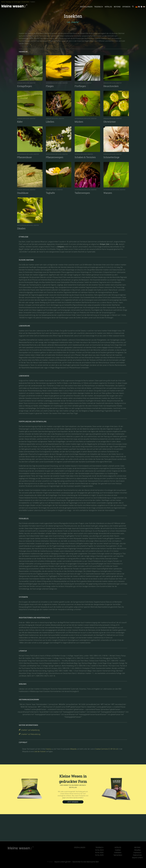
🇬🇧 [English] (139, 7)
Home (3, 2)
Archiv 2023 (99, 850)
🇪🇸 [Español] (144, 7)
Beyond (137, 847)
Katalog (118, 847)
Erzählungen (86, 7)
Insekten (118, 850)
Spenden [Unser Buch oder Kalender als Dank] (126, 7)
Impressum (137, 852)
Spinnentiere (118, 855)
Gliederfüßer (26, 2)
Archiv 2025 (99, 855)
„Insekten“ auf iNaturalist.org (30, 734)
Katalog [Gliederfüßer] (108, 7)
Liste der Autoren (40, 751)
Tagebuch (99, 847)
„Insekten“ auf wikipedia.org (29, 730)
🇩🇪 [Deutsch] (136, 7)
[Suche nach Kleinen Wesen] (133, 7)
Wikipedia (73, 749)
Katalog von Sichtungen (13, 2)
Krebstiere (118, 852)
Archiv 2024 (99, 852)
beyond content (137, 858)
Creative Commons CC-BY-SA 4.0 (106, 749)
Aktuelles (137, 850)
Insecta (48, 749)
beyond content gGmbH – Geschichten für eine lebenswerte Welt (77, 862)
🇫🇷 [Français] (141, 7)
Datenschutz (137, 855)
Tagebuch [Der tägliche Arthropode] (99, 7)
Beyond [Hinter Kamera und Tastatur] (117, 7)
